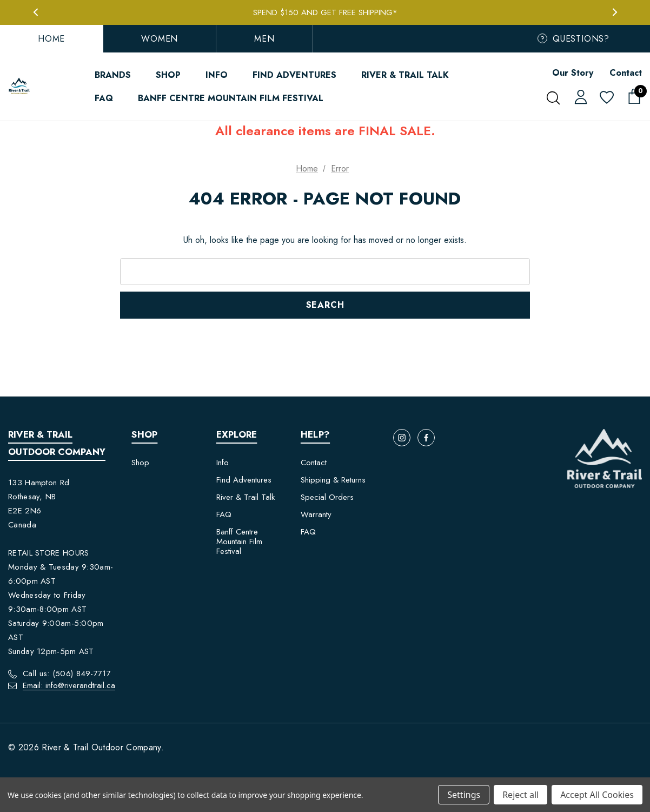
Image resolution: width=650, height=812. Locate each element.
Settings (464, 795)
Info (223, 463)
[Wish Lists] (606, 98)
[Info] (217, 75)
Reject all (520, 795)
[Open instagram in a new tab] (402, 438)
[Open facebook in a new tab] (426, 438)
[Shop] (168, 75)
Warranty (316, 514)
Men (264, 39)
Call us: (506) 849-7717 (67, 674)
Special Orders (327, 497)
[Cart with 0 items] (631, 97)
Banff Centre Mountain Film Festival (239, 542)
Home (51, 39)
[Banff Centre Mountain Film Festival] (231, 98)
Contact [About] (626, 73)
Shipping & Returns (333, 480)
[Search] (553, 98)
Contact (314, 463)
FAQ (224, 514)
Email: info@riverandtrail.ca (69, 685)
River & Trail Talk (246, 497)
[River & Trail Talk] (405, 75)
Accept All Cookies (597, 795)
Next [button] (615, 12)
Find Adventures (244, 480)
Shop (140, 463)
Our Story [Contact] (573, 73)
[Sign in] (579, 96)
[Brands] (113, 75)
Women (160, 39)
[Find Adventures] (294, 75)
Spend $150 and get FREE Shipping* (325, 12)
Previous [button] (35, 12)
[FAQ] (104, 98)
